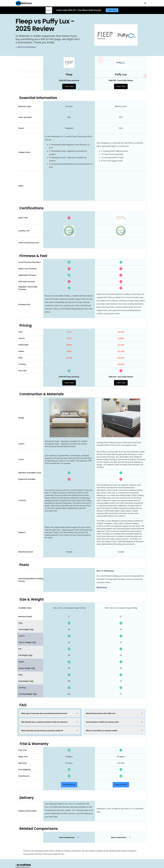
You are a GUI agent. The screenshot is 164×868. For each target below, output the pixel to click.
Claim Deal (112, 10)
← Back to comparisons (26, 47)
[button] (145, 3)
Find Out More (69, 785)
